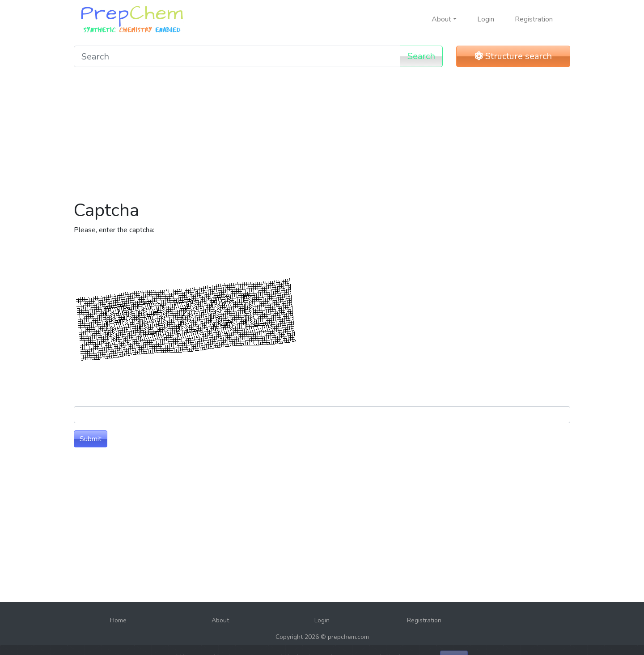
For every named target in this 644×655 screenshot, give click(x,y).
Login (486, 19)
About (220, 620)
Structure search (513, 56)
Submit (91, 439)
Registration (534, 19)
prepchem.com (348, 637)
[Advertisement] (322, 137)
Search (421, 56)
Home (118, 620)
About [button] (441, 19)
